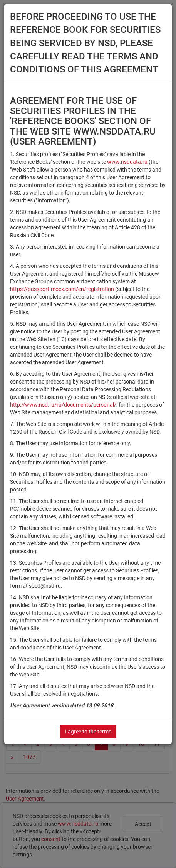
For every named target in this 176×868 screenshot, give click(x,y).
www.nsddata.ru (127, 162)
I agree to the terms (88, 732)
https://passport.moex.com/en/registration (62, 289)
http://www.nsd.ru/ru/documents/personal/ (63, 405)
